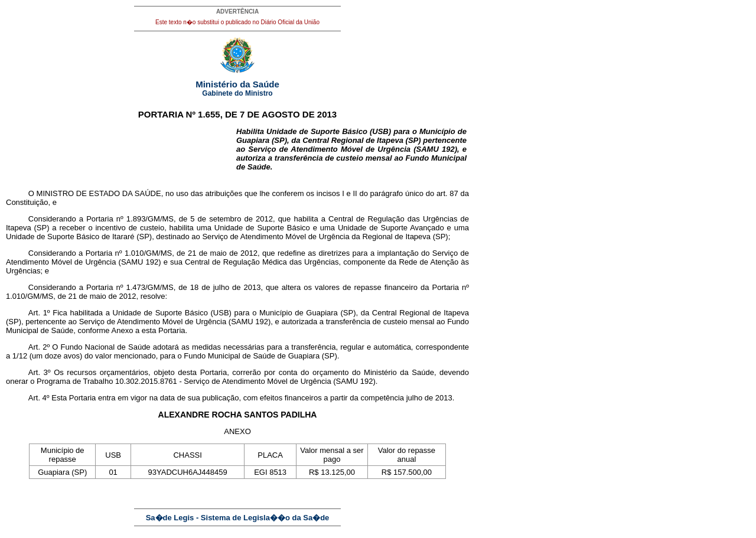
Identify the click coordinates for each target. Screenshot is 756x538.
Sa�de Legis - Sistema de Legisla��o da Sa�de (238, 518)
